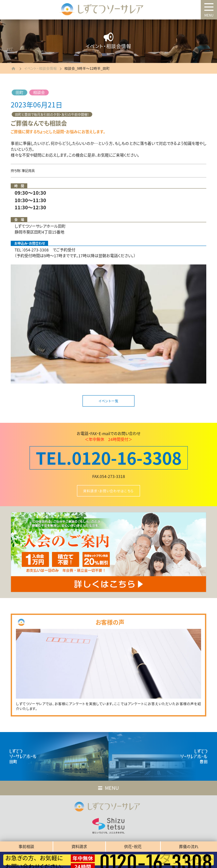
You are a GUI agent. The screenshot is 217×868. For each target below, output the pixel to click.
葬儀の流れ (189, 847)
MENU (209, 15)
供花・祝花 (133, 847)
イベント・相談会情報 (40, 68)
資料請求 (79, 847)
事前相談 (26, 847)
